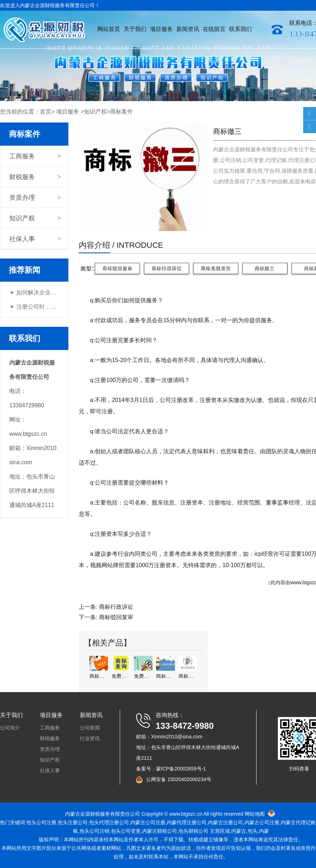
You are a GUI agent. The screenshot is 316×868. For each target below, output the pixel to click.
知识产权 (95, 112)
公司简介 (10, 728)
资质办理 (22, 198)
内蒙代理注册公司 (187, 822)
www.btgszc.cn (186, 814)
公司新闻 (90, 728)
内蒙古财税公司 (160, 831)
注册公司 (226, 822)
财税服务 (22, 177)
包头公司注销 (94, 831)
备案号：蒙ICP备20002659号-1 (171, 769)
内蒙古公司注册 (262, 822)
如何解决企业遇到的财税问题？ (38, 292)
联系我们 (240, 29)
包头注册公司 (73, 822)
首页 (46, 112)
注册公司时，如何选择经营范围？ (38, 307)
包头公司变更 (126, 831)
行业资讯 (90, 738)
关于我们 (135, 29)
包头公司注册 (41, 822)
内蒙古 (138, 822)
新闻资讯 (188, 29)
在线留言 (214, 29)
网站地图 (255, 814)
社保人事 (22, 239)
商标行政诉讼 (116, 607)
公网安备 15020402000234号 (179, 779)
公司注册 (155, 822)
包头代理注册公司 (109, 822)
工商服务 (22, 156)
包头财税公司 (193, 831)
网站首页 (109, 29)
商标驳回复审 (116, 617)
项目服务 (161, 29)
